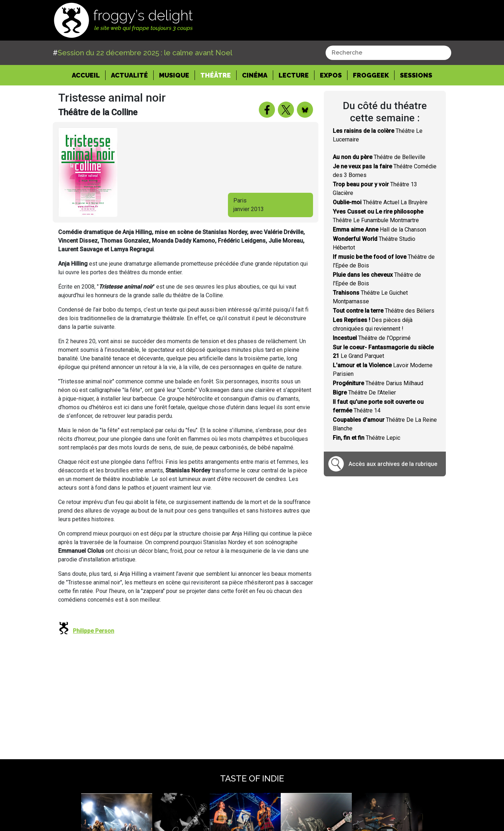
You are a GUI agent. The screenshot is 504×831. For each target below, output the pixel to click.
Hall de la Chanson (379, 230)
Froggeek (371, 75)
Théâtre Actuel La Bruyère (380, 202)
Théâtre (216, 75)
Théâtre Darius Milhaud (378, 383)
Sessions (416, 75)
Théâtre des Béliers (384, 311)
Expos (331, 75)
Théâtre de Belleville (379, 157)
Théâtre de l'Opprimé (372, 338)
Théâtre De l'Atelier (364, 393)
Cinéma (255, 75)
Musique (174, 75)
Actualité (129, 75)
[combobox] (388, 53)
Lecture (294, 75)
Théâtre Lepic (367, 438)
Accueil (89, 75)
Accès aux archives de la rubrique (393, 464)
